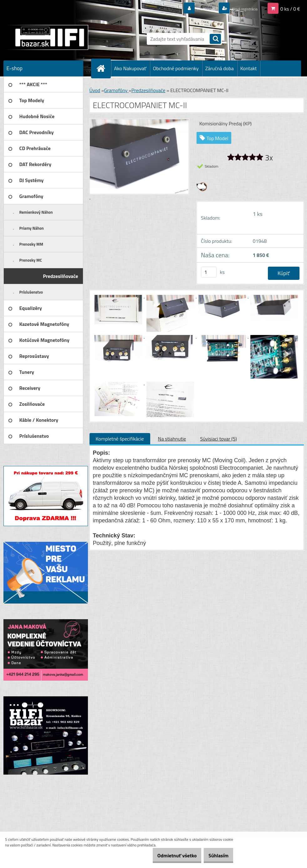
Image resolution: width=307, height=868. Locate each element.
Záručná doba (220, 68)
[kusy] (209, 272)
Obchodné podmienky (176, 68)
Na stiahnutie (172, 439)
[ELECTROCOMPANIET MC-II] (119, 296)
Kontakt (249, 68)
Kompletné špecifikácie (120, 439)
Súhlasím (215, 855)
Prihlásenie (194, 8)
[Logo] (46, 37)
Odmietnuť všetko (167, 855)
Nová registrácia (240, 8)
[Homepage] (104, 68)
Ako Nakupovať (130, 68)
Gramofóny (116, 90)
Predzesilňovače (148, 90)
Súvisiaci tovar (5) (218, 439)
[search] (215, 39)
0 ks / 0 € (290, 8)
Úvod (95, 90)
